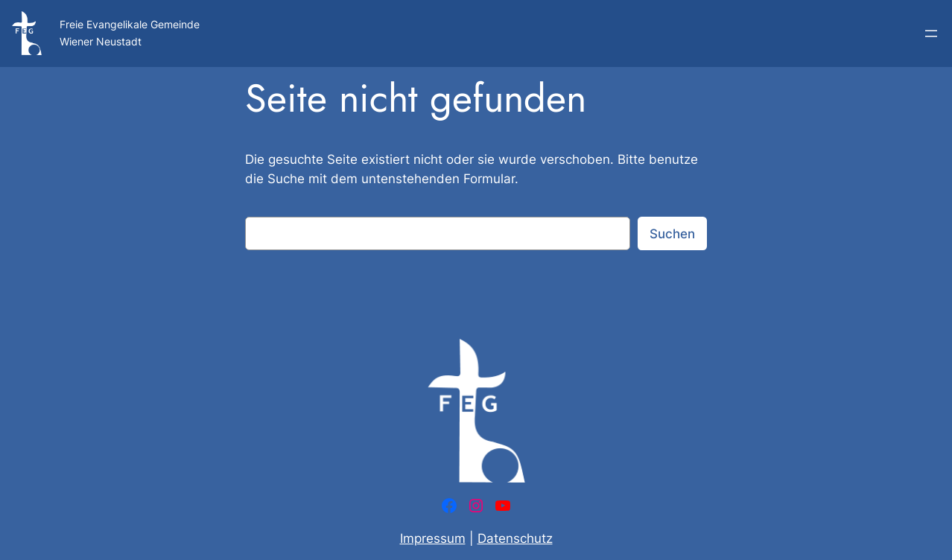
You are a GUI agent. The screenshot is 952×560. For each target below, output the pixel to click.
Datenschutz (515, 538)
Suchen (672, 234)
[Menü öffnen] (931, 34)
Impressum (433, 538)
